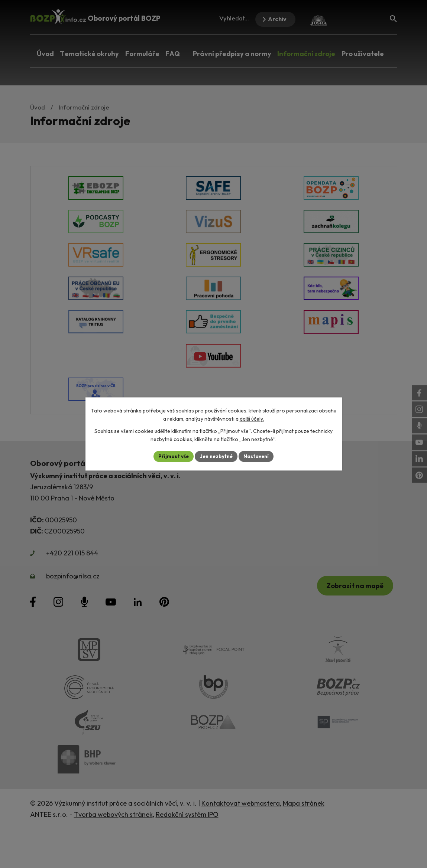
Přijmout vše (172, 456)
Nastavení (258, 456)
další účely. (252, 419)
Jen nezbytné (216, 456)
